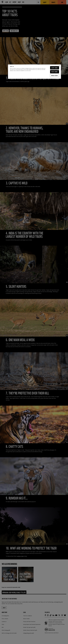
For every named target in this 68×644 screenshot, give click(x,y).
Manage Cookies (55, 76)
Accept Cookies (55, 68)
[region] (34, 72)
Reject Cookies (55, 72)
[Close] (59, 66)
